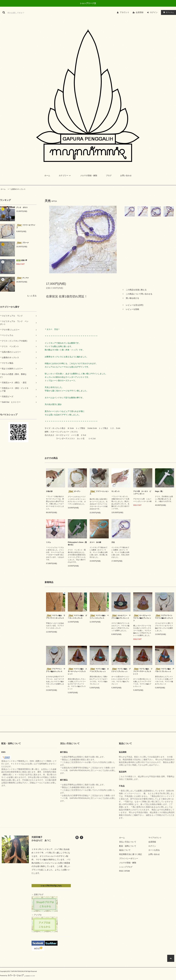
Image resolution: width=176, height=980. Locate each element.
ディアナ (23, 278)
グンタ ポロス (22, 207)
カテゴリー (65, 175)
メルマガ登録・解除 (89, 175)
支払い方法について (128, 842)
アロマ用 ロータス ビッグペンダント (142, 493)
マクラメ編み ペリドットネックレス (99, 617)
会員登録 (140, 12)
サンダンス (115, 491)
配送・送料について (128, 846)
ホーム (47, 175)
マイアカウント (155, 838)
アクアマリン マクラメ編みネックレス (56, 670)
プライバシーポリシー (129, 858)
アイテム (168, 12)
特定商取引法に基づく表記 (131, 854)
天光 (113, 542)
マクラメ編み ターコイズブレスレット (99, 670)
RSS (121, 871)
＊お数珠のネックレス (17, 189)
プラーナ (23, 243)
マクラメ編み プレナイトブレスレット (121, 670)
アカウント (125, 12)
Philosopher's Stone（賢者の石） (77, 544)
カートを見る (154, 850)
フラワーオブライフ (26, 226)
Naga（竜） (159, 491)
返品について (125, 850)
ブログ (109, 175)
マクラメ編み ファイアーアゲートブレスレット (143, 671)
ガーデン (74, 491)
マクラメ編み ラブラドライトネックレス (56, 617)
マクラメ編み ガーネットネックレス (77, 617)
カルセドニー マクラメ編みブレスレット (121, 617)
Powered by (17, 976)
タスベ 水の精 (95, 542)
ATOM (127, 871)
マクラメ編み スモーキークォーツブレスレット (77, 671)
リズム (48, 542)
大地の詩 (49, 491)
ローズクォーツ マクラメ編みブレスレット (143, 618)
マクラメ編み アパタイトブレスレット (165, 670)
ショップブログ (126, 867)
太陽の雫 (22, 260)
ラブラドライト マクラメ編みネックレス (165, 617)
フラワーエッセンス (99, 493)
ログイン (154, 12)
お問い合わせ (126, 175)
